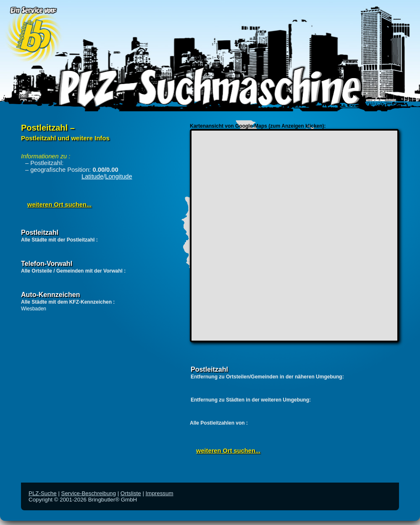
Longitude (118, 176)
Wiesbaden (34, 309)
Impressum (160, 493)
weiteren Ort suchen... (59, 205)
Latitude (92, 176)
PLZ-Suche (43, 493)
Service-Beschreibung (89, 493)
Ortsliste (131, 493)
